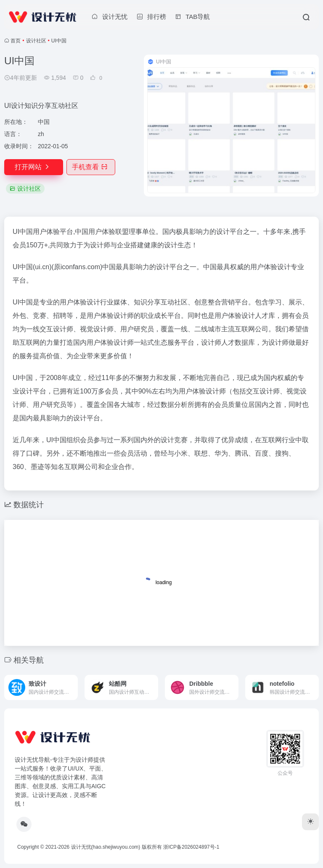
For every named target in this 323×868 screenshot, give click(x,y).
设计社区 (36, 41)
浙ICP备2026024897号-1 (191, 847)
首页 (16, 41)
